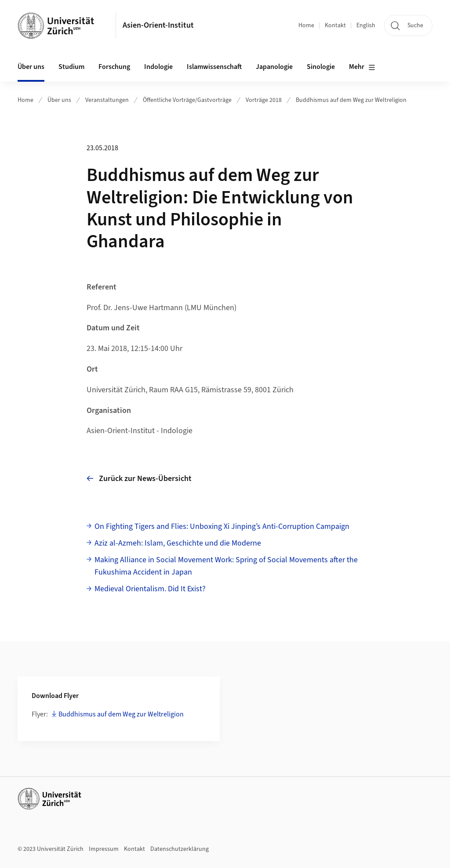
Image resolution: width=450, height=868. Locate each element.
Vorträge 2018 (264, 100)
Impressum (104, 849)
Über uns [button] (31, 67)
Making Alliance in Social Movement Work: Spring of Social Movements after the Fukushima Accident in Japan (226, 566)
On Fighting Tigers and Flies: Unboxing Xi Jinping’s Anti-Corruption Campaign (222, 526)
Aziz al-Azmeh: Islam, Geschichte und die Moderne (178, 543)
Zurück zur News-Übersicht (139, 479)
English (366, 25)
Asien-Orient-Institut (158, 25)
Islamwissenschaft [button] (214, 67)
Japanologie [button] (274, 67)
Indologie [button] (158, 67)
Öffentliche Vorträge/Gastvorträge (187, 100)
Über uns (59, 100)
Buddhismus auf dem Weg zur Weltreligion (351, 100)
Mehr (362, 67)
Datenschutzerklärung (180, 849)
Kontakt (335, 25)
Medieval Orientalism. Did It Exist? (150, 589)
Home (306, 25)
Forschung (114, 67)
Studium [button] (71, 67)
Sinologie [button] (321, 67)
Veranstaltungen (107, 100)
